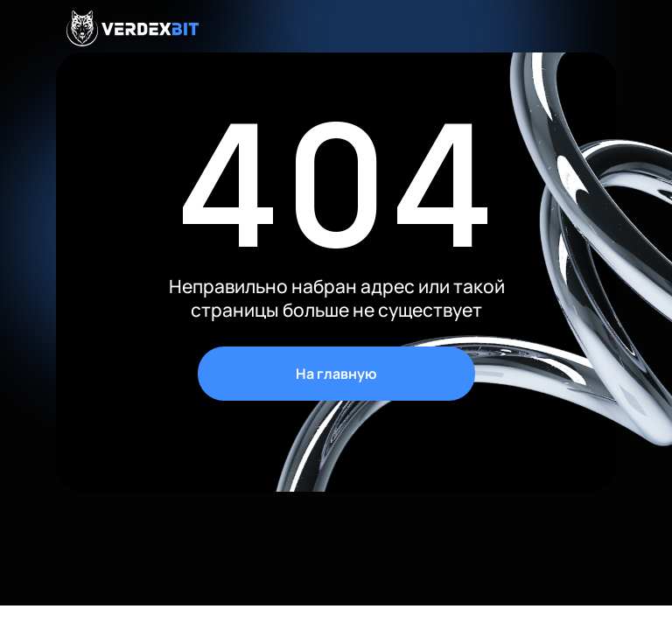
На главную (336, 374)
